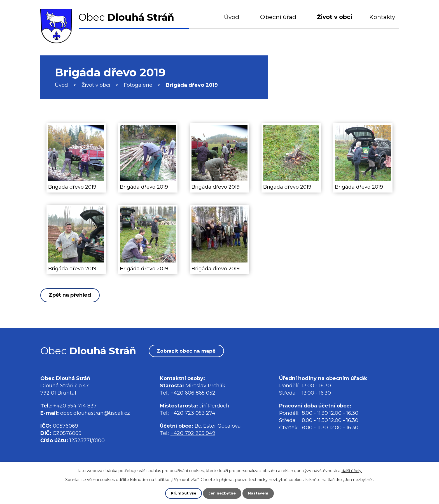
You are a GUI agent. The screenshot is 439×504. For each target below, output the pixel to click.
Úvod (232, 17)
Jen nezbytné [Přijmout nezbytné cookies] (222, 493)
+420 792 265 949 (193, 435)
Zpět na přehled (73, 295)
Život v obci (335, 17)
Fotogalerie (138, 85)
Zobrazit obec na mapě (191, 352)
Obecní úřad (278, 17)
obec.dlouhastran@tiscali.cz (95, 415)
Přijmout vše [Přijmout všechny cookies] (182, 493)
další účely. (352, 470)
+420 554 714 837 (75, 407)
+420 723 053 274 (193, 415)
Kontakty (382, 17)
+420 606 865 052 (193, 395)
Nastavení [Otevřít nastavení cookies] (260, 493)
